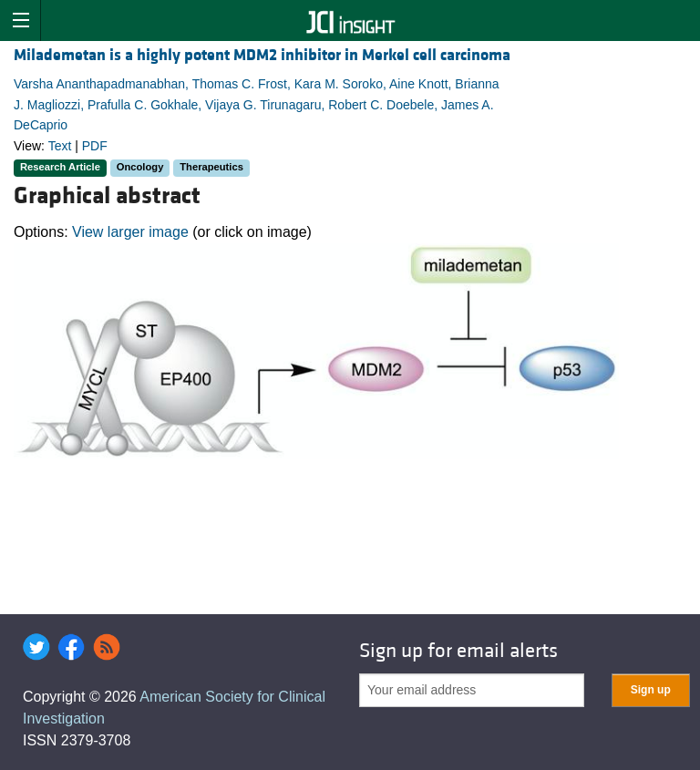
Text (60, 146)
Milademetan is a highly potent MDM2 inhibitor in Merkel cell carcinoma (262, 55)
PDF (95, 146)
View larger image (130, 232)
